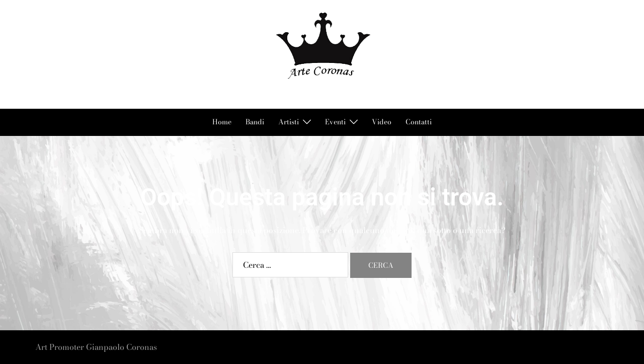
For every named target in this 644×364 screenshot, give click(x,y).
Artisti (289, 122)
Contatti (419, 122)
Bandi (255, 122)
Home (222, 122)
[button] (39, 54)
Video (382, 122)
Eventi (335, 122)
